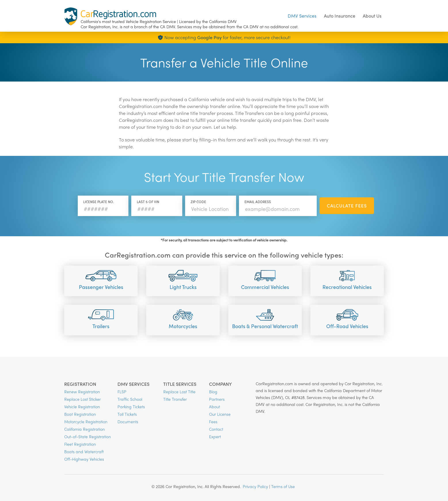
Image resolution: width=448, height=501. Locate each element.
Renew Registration (82, 392)
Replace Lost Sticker (82, 399)
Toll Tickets (127, 414)
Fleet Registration (80, 444)
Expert (215, 436)
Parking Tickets (131, 407)
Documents (128, 421)
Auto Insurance (340, 16)
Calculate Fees (347, 206)
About (214, 407)
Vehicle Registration (82, 407)
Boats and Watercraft (84, 451)
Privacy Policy (255, 486)
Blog (213, 392)
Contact (216, 429)
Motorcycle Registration (86, 421)
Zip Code (198, 202)
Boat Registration (80, 414)
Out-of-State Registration (88, 436)
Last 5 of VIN (148, 202)
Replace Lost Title (179, 392)
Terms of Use (283, 486)
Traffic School (130, 399)
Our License (220, 414)
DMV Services (302, 16)
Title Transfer (175, 399)
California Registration (85, 429)
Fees (213, 421)
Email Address (258, 202)
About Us (372, 16)
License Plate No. (99, 202)
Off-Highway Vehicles (84, 459)
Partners (217, 399)
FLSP (122, 392)
